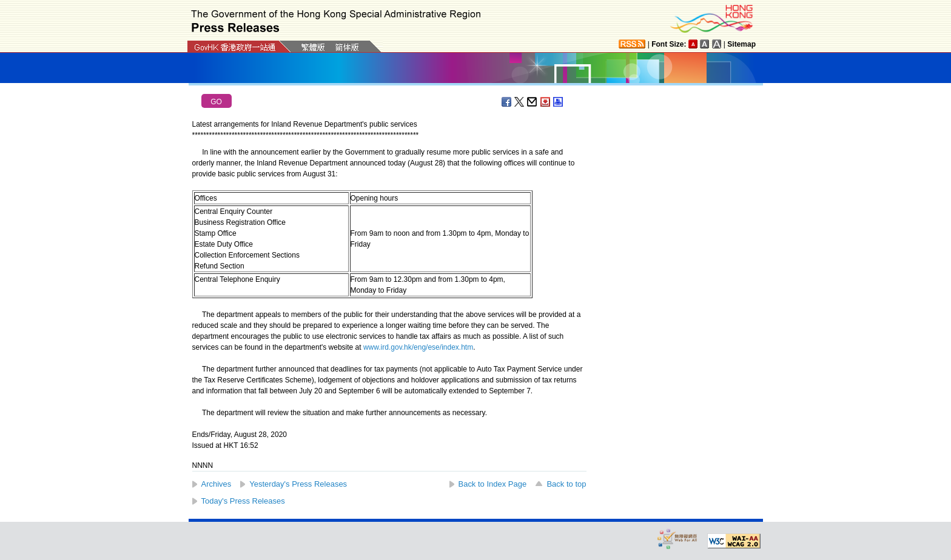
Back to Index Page (493, 484)
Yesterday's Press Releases (298, 484)
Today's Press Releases (243, 501)
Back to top (566, 484)
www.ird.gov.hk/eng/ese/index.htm (418, 347)
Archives (217, 484)
